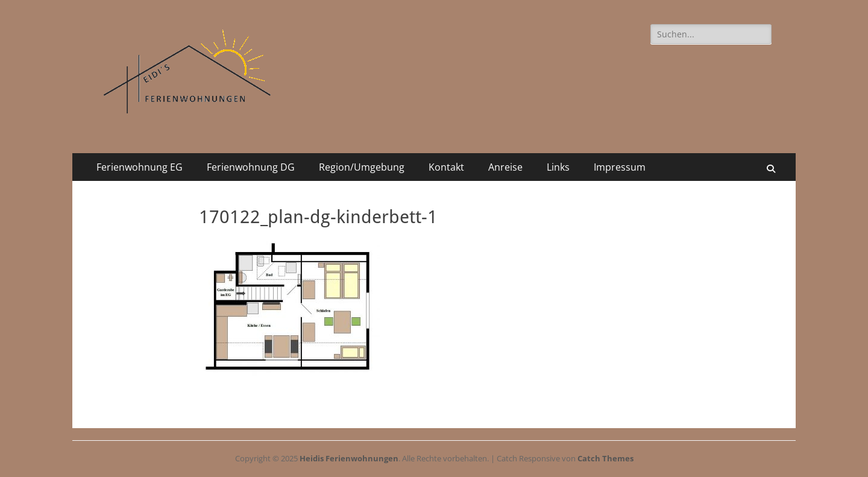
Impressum (620, 167)
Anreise (505, 167)
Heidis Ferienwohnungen (349, 458)
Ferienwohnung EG (140, 167)
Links (558, 167)
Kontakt (446, 167)
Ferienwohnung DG (251, 167)
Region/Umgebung (362, 167)
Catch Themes (605, 458)
